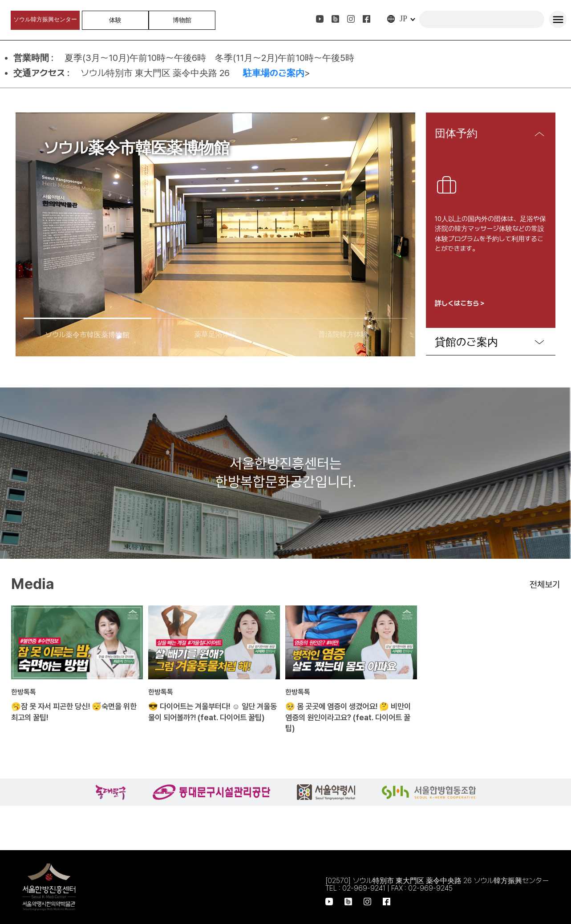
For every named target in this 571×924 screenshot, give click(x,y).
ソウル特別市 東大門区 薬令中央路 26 (157, 73)
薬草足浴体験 (215, 334)
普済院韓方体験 (343, 334)
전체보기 (545, 585)
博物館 (182, 20)
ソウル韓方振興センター (45, 20)
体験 (115, 20)
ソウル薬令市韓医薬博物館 (87, 335)
